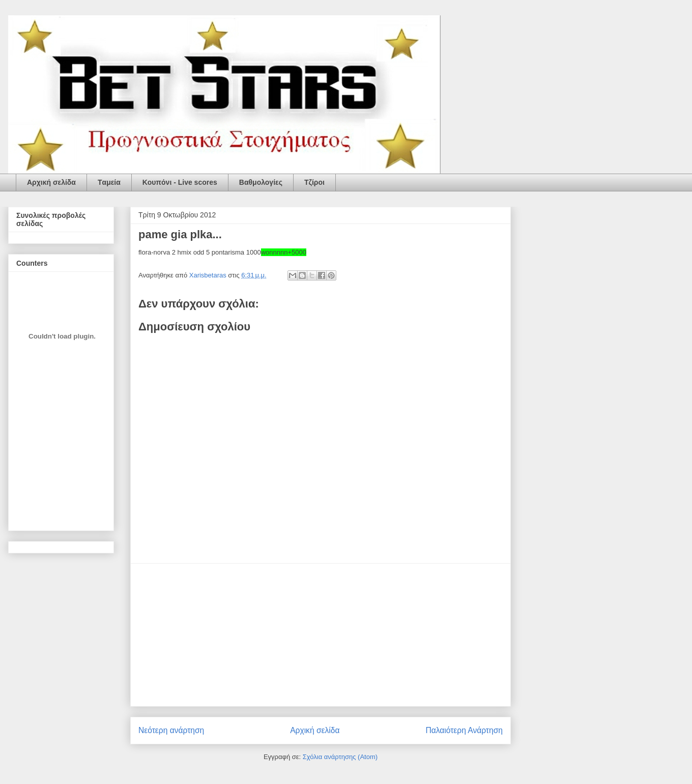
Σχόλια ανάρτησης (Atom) (340, 757)
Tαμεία (109, 182)
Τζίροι (314, 182)
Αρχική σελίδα (51, 182)
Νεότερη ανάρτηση (171, 730)
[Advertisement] (321, 635)
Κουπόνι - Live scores (180, 182)
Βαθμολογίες (261, 182)
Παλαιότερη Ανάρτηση (464, 730)
